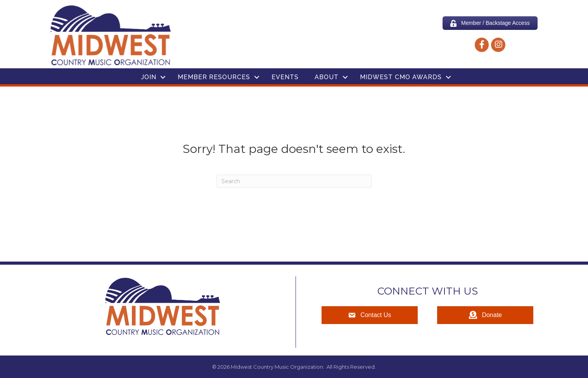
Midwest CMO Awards (401, 77)
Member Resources (214, 77)
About (327, 77)
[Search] (294, 181)
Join (149, 77)
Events (285, 77)
